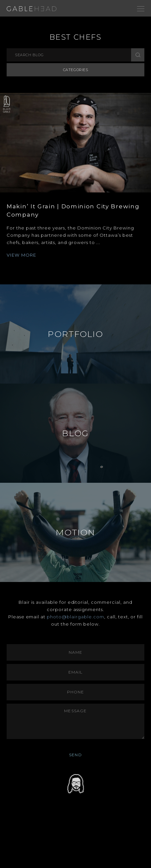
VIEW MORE (22, 255)
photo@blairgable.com (75, 617)
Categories (76, 70)
